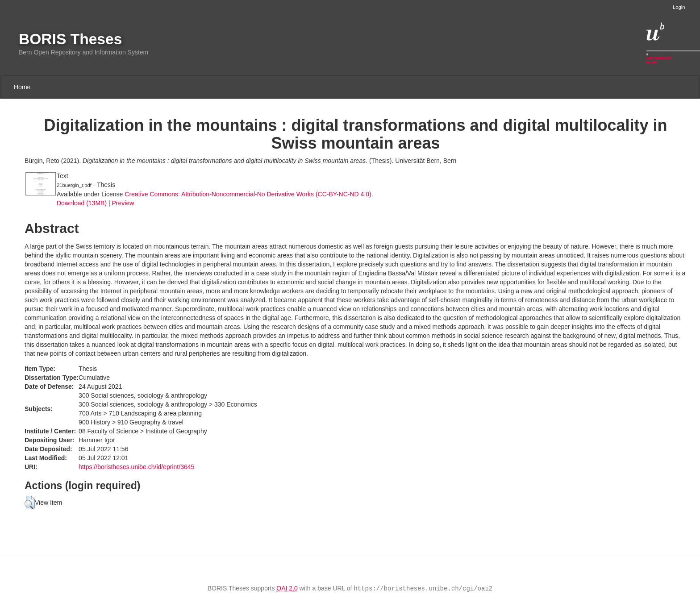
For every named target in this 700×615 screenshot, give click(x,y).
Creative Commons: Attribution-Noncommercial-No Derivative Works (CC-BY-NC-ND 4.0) (248, 194)
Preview (123, 203)
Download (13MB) (82, 203)
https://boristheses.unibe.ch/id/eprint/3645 (136, 467)
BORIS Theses (70, 39)
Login (679, 7)
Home (22, 87)
